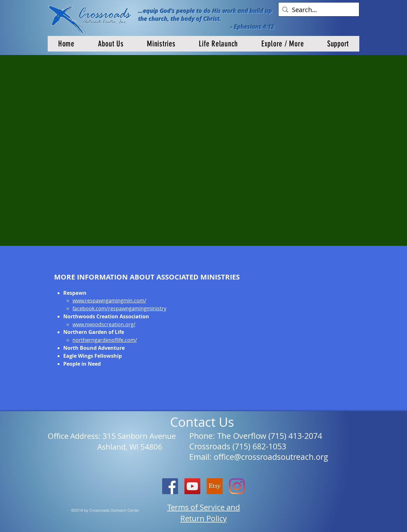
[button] (111, 44)
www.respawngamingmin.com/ (109, 301)
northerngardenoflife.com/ (105, 340)
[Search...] (319, 10)
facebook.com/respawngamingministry (119, 308)
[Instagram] (237, 486)
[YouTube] (192, 486)
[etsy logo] (215, 486)
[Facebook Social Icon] (170, 486)
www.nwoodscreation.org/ (104, 324)
